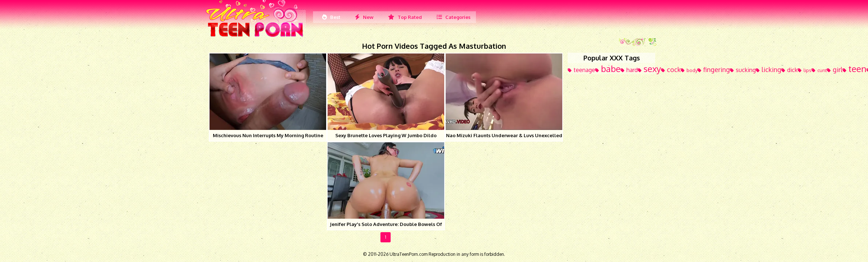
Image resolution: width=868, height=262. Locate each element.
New (364, 17)
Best (331, 17)
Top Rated (405, 17)
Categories (453, 17)
